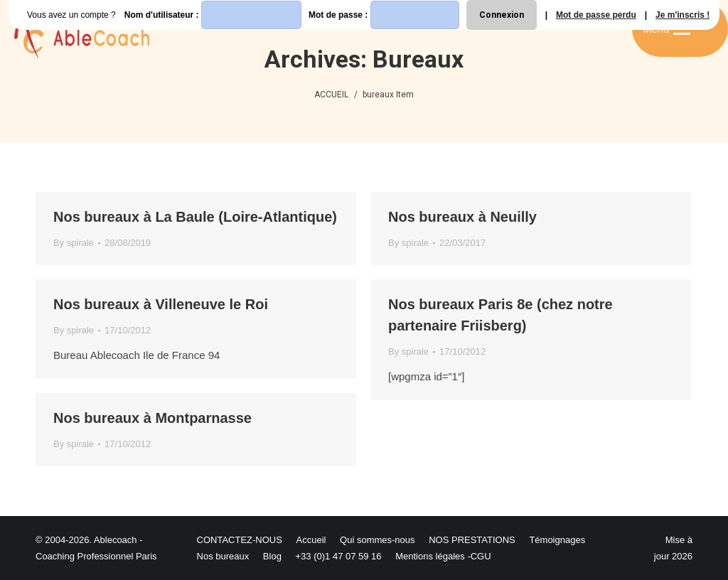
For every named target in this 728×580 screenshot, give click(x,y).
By (74, 243)
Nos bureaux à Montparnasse (152, 418)
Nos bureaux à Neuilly (462, 217)
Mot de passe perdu (596, 15)
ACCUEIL (331, 95)
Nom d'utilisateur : (213, 15)
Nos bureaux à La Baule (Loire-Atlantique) (195, 217)
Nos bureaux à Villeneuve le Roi (161, 304)
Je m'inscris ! (682, 15)
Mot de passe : (384, 15)
